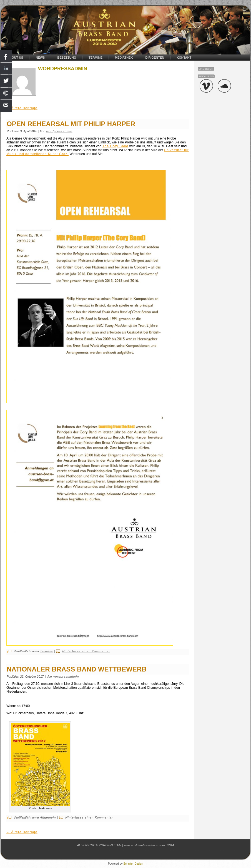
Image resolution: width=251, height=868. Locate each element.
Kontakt (184, 58)
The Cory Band (115, 146)
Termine (96, 58)
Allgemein (48, 817)
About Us (15, 58)
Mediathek (124, 58)
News (40, 58)
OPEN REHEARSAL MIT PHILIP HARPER (71, 124)
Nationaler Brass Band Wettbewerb (77, 669)
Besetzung (67, 58)
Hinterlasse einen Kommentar (86, 651)
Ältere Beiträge (22, 108)
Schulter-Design (133, 864)
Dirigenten (155, 58)
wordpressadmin (59, 131)
